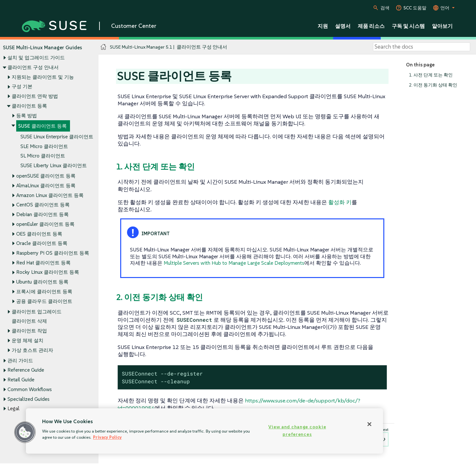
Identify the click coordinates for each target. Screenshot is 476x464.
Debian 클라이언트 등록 (42, 214)
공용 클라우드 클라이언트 (44, 301)
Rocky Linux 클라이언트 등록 (48, 272)
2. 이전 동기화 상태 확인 (433, 85)
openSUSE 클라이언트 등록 (46, 176)
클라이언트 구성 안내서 (33, 67)
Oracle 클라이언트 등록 (42, 244)
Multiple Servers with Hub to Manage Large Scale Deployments (234, 263)
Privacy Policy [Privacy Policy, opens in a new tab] (107, 437)
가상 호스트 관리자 (32, 350)
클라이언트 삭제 (29, 321)
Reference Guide (26, 370)
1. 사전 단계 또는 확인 (431, 75)
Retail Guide (21, 380)
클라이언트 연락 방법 (35, 96)
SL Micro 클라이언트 (43, 156)
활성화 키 (340, 202)
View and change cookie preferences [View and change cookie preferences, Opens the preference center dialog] (297, 430)
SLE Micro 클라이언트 (44, 146)
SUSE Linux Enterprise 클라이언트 (57, 137)
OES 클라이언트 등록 (39, 234)
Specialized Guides (29, 399)
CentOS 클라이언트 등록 (43, 205)
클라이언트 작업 (29, 331)
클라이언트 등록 (29, 106)
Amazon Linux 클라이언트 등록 (50, 195)
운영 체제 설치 (28, 340)
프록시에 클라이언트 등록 (44, 291)
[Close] (369, 424)
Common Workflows (30, 389)
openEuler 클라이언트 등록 (45, 224)
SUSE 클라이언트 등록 (42, 126)
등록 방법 (27, 116)
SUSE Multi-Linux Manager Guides (42, 47)
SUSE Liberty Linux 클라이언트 (54, 166)
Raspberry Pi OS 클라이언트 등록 (53, 253)
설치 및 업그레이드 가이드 (36, 58)
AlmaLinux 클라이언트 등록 (46, 186)
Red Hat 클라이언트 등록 (43, 263)
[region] (204, 431)
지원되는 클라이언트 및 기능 (43, 77)
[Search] (422, 47)
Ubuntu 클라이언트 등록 (42, 282)
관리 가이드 (20, 360)
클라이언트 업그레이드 (37, 312)
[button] (25, 432)
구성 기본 (22, 87)
